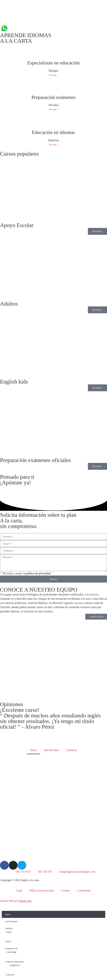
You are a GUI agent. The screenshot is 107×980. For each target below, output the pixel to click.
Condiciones (84, 891)
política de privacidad (38, 573)
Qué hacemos (51, 750)
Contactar (71, 750)
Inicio (33, 750)
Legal (19, 891)
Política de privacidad (42, 891)
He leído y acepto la (27, 573)
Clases (8, 941)
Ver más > (54, 75)
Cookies (65, 891)
